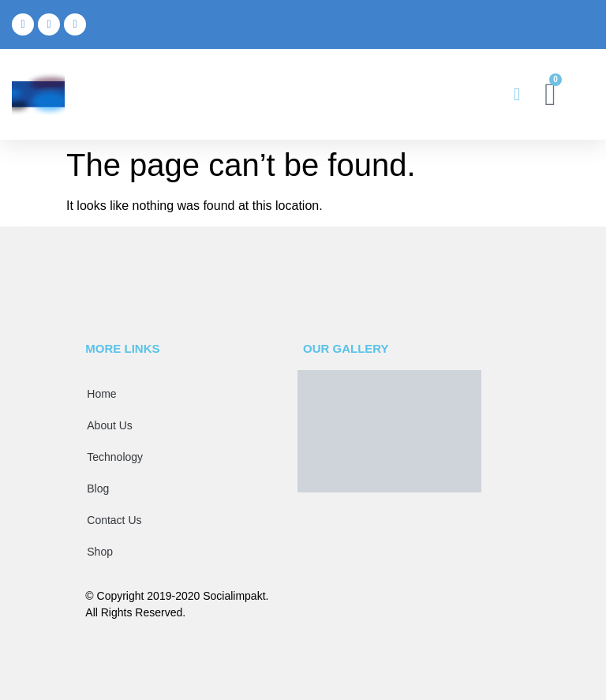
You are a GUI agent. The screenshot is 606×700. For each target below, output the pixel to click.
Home (101, 394)
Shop (100, 552)
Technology (115, 457)
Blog (98, 489)
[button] (516, 94)
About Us (110, 425)
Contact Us (114, 520)
